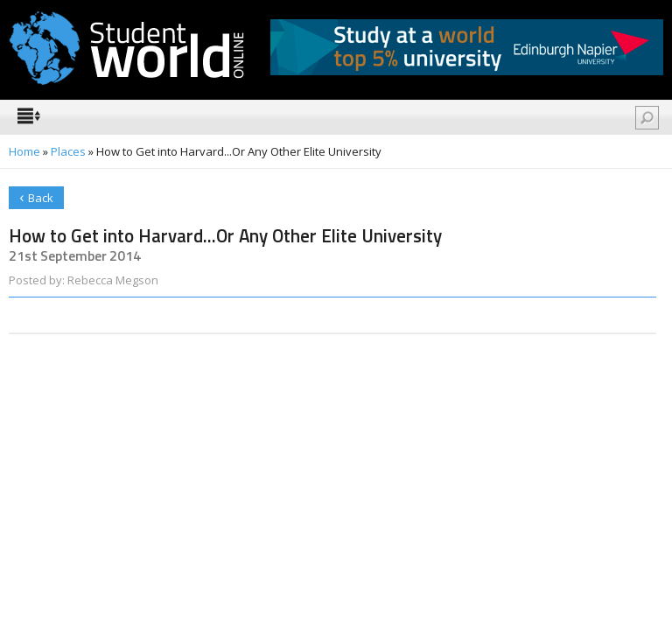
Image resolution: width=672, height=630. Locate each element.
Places (68, 151)
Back (36, 196)
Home (24, 151)
